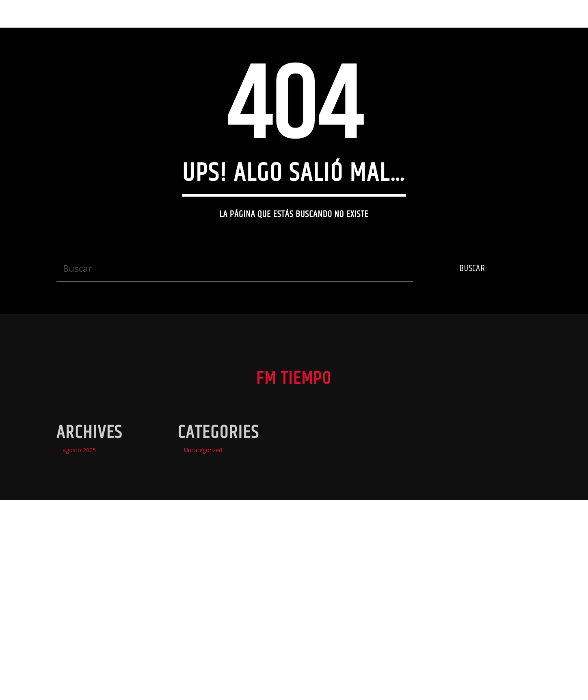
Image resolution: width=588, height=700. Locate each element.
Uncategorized (203, 614)
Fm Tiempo (36, 14)
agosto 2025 (79, 614)
